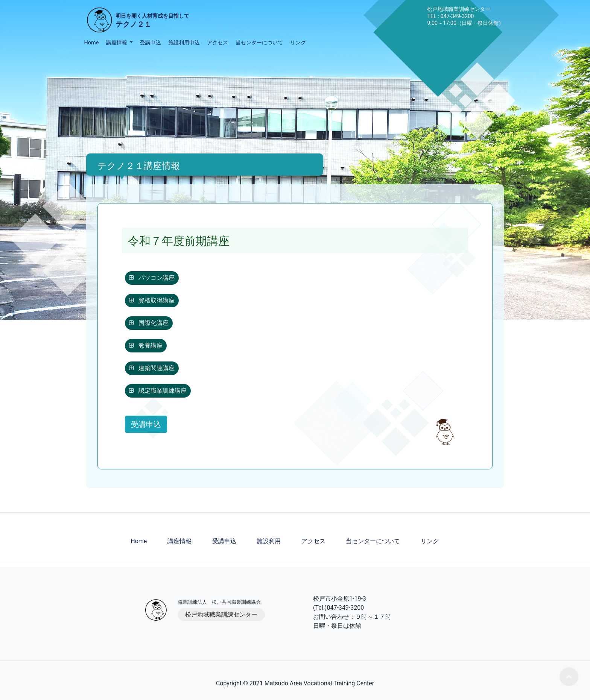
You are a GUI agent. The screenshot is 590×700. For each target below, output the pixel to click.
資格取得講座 (152, 300)
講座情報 (179, 541)
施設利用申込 (184, 43)
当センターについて (259, 43)
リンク (298, 43)
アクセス (217, 43)
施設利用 (269, 541)
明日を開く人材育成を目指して (152, 21)
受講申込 (151, 43)
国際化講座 (149, 323)
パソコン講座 (152, 278)
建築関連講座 (152, 368)
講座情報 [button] (117, 43)
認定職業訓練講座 (158, 391)
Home (92, 43)
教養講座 (146, 345)
